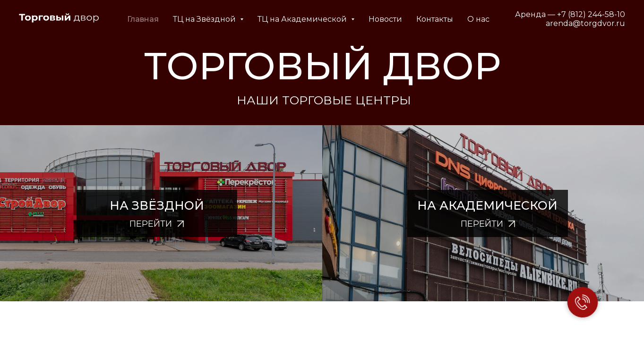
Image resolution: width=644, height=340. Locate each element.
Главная (157, 19)
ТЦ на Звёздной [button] (219, 19)
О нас (492, 19)
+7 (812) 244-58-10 (591, 14)
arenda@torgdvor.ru (585, 23)
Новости (399, 19)
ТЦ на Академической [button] (317, 19)
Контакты (448, 19)
